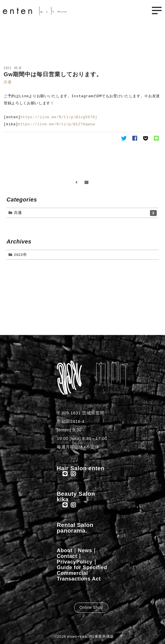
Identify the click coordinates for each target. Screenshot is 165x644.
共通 (8, 82)
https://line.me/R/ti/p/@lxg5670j (59, 117)
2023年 (20, 255)
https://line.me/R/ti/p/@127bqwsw (57, 124)
